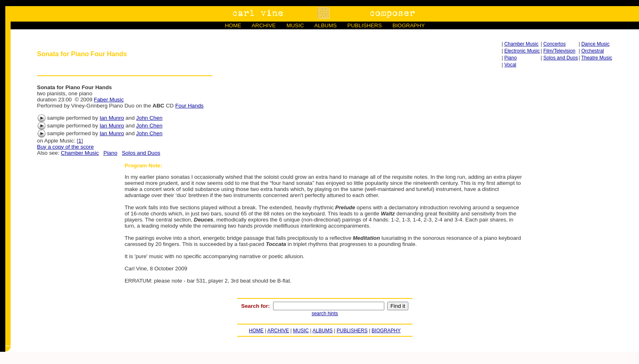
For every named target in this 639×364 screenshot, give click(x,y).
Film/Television (559, 51)
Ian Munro (112, 118)
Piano (510, 58)
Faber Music (109, 100)
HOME (233, 25)
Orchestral (592, 51)
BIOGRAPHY (409, 25)
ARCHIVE (263, 25)
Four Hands (189, 106)
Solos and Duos (561, 58)
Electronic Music (522, 51)
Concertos (554, 44)
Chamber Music (521, 44)
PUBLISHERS (364, 25)
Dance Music (595, 44)
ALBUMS (325, 25)
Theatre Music (597, 58)
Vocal (510, 65)
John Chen (149, 118)
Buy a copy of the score (65, 147)
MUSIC (295, 25)
